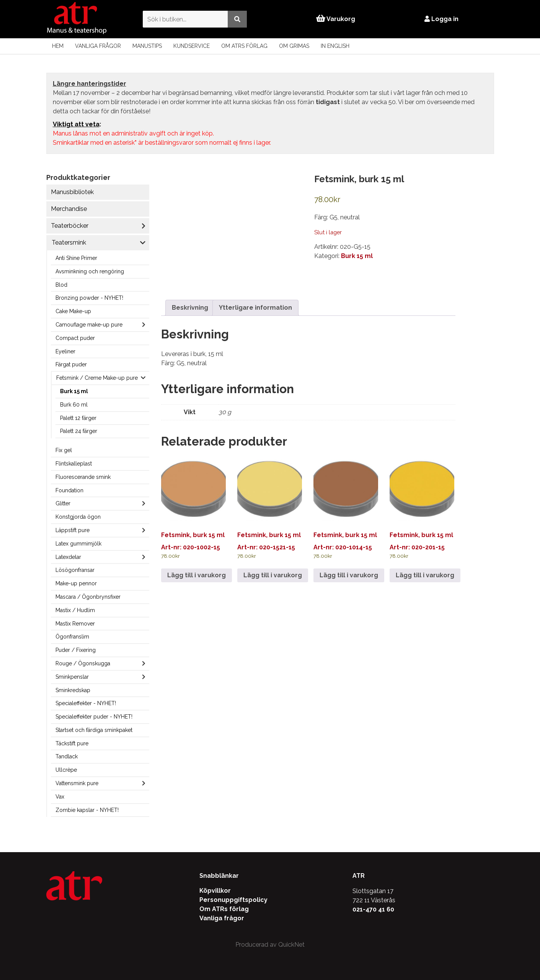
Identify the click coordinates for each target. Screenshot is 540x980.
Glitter (63, 503)
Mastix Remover (75, 624)
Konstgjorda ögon (78, 517)
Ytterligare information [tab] (255, 308)
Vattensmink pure (77, 783)
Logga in (442, 19)
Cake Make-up (73, 311)
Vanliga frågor (98, 46)
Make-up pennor (76, 583)
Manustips (147, 46)
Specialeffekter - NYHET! (86, 703)
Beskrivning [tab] (190, 308)
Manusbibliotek (72, 192)
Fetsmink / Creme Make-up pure (97, 378)
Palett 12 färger (78, 418)
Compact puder (75, 338)
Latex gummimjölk (78, 544)
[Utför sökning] (237, 19)
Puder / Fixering (76, 650)
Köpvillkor (215, 891)
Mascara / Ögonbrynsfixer (88, 597)
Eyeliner (65, 351)
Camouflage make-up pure (89, 325)
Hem (58, 46)
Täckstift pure (72, 743)
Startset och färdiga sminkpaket (94, 730)
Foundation (69, 490)
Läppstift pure (73, 530)
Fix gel (64, 450)
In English (335, 46)
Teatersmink (69, 243)
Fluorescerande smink (83, 477)
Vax (60, 797)
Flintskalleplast (74, 464)
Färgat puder (71, 364)
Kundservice (192, 46)
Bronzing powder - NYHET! (89, 298)
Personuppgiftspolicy (233, 900)
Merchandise (69, 209)
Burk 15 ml (74, 391)
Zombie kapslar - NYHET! (87, 810)
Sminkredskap (73, 690)
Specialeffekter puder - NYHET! (94, 717)
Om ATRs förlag (244, 46)
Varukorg (336, 19)
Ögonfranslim (72, 637)
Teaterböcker (70, 226)
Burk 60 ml (74, 405)
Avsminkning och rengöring (90, 271)
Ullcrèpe (66, 770)
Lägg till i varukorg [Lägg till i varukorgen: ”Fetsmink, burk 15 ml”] (197, 575)
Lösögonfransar (75, 570)
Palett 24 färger (79, 431)
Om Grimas (294, 46)
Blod (61, 285)
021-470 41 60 (373, 909)
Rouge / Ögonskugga (83, 663)
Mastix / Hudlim (75, 610)
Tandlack (67, 756)
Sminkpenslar (72, 677)
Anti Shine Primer (76, 258)
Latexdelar (68, 557)
